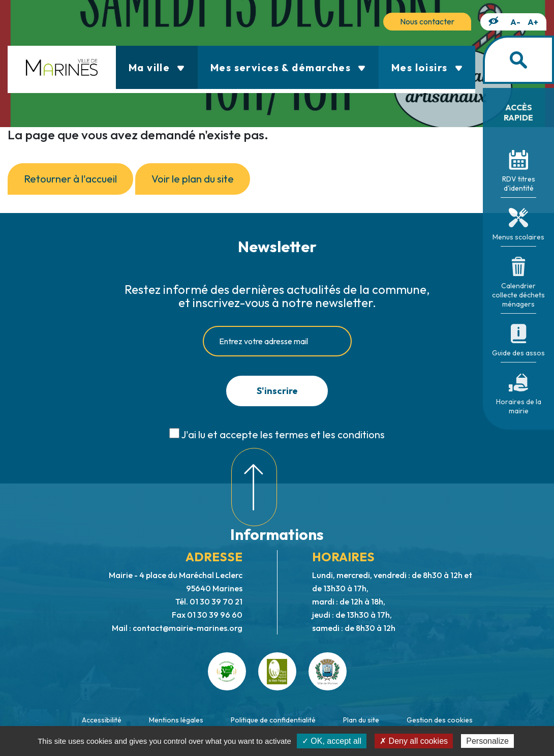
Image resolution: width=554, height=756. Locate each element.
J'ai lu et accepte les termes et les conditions (283, 434)
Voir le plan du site (193, 179)
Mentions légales (176, 720)
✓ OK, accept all (332, 741)
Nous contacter (427, 21)
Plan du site (361, 720)
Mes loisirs (427, 67)
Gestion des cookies (440, 720)
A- (515, 22)
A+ (533, 22)
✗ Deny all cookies (414, 741)
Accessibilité (102, 720)
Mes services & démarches (288, 67)
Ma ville (157, 67)
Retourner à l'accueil (70, 179)
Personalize (487, 741)
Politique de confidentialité (273, 720)
